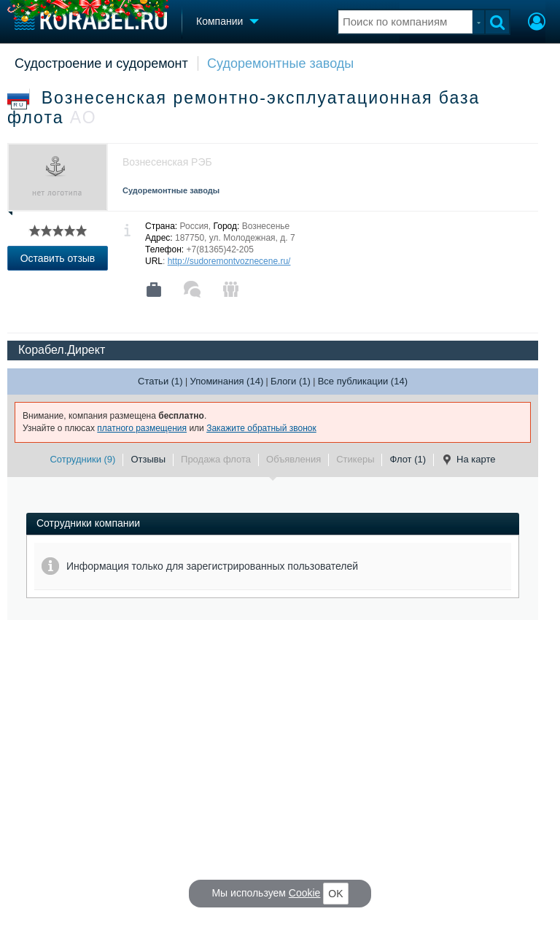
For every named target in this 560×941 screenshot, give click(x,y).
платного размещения (142, 428)
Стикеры (355, 459)
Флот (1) (408, 459)
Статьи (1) (160, 381)
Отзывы (148, 459)
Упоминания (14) (226, 381)
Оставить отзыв (58, 258)
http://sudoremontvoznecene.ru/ (229, 261)
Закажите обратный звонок (261, 428)
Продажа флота (216, 459)
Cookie (305, 893)
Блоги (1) (291, 381)
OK (335, 894)
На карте (468, 460)
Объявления (293, 459)
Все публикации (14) (363, 381)
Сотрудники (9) (82, 459)
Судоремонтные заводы (280, 63)
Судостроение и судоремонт (101, 63)
